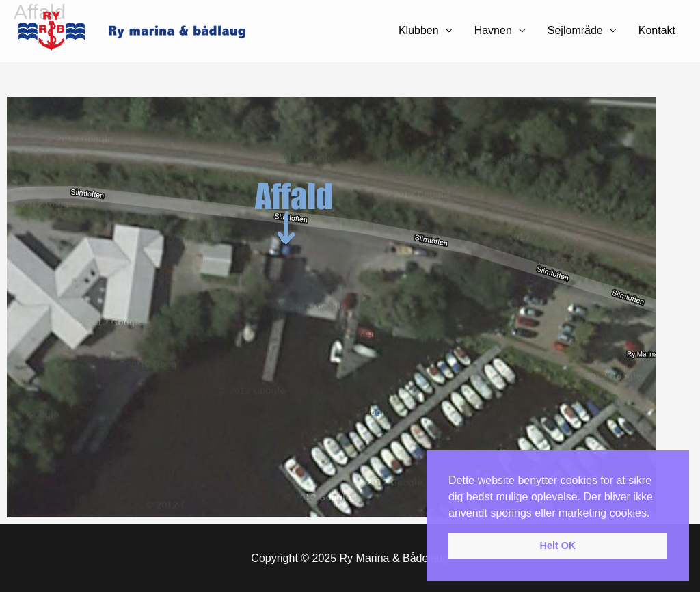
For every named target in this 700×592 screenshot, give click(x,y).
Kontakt (657, 30)
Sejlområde (575, 30)
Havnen (493, 30)
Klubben (419, 30)
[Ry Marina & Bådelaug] (140, 30)
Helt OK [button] (558, 546)
